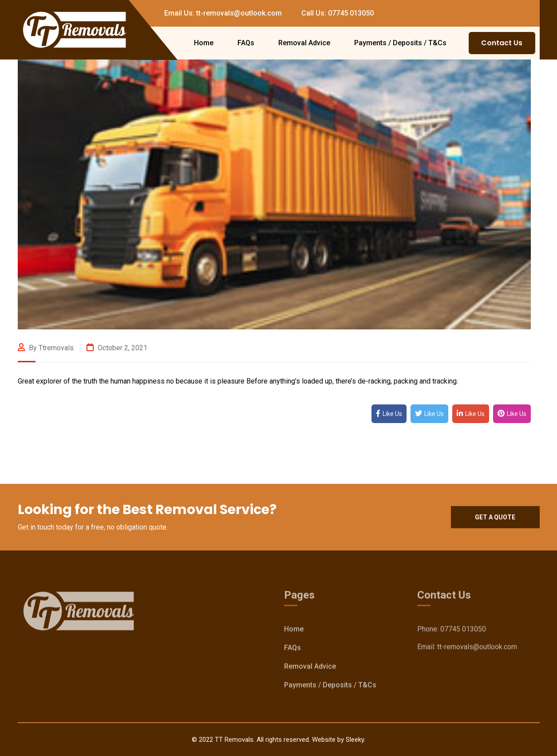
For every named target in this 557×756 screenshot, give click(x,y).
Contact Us (502, 43)
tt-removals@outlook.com (477, 648)
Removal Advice (304, 43)
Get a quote (495, 517)
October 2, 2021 (117, 348)
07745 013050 (463, 631)
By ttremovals (46, 348)
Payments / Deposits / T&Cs (400, 43)
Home (204, 43)
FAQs (246, 43)
